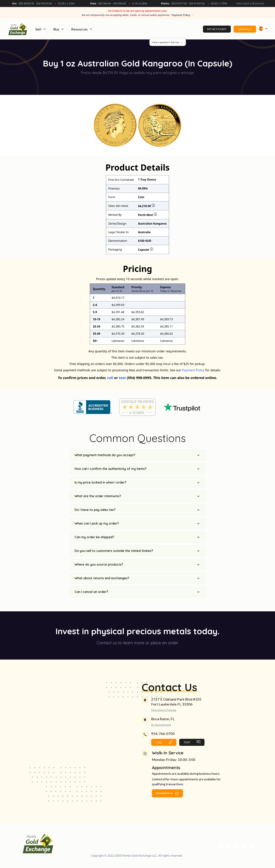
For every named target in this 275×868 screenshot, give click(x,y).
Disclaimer (150, 841)
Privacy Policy (172, 841)
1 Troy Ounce (147, 184)
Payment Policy (193, 375)
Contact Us (99, 841)
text (122, 382)
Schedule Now (167, 798)
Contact (245, 31)
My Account (217, 31)
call (110, 382)
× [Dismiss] (182, 42)
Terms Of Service (125, 841)
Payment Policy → (182, 15)
